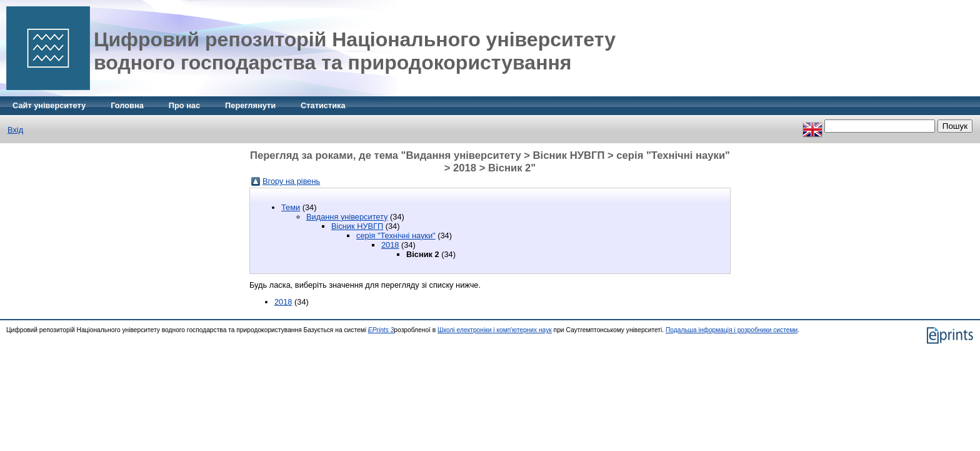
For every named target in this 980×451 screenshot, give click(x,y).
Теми (291, 207)
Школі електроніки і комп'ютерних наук (495, 330)
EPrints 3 (381, 330)
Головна (127, 105)
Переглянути (250, 105)
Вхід (15, 130)
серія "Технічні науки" (396, 236)
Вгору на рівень (291, 181)
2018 (390, 245)
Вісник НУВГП (357, 226)
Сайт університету (49, 105)
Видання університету (347, 217)
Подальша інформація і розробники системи (732, 330)
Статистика (323, 105)
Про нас (184, 105)
